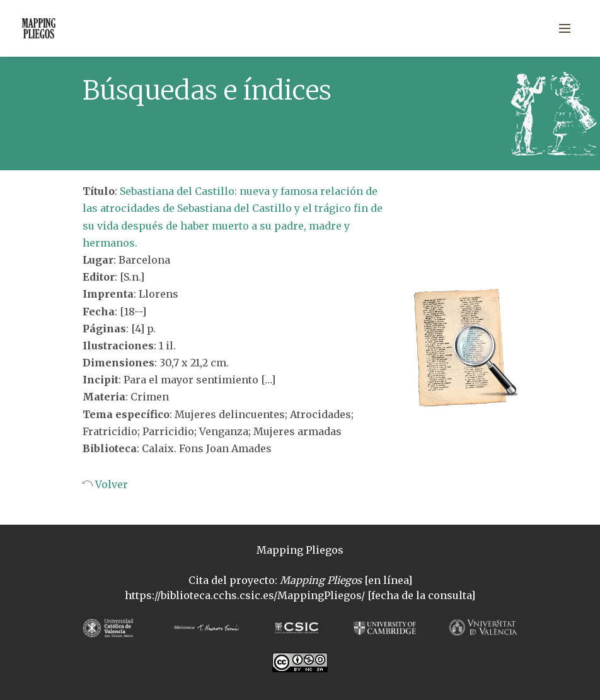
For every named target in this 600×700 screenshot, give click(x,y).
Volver (110, 484)
